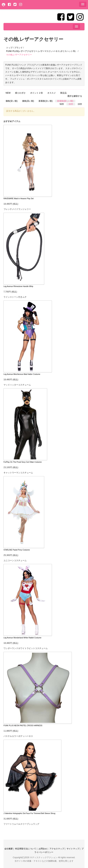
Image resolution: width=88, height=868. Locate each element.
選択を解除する (75, 96)
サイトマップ (73, 849)
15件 (80, 104)
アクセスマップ (57, 849)
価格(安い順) (12, 101)
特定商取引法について (26, 849)
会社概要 (9, 849)
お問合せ (43, 849)
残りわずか (20, 93)
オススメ (52, 93)
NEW (8, 93)
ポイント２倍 (36, 93)
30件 (71, 104)
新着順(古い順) (46, 101)
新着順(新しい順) (65, 101)
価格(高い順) (28, 101)
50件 (62, 104)
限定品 (63, 93)
